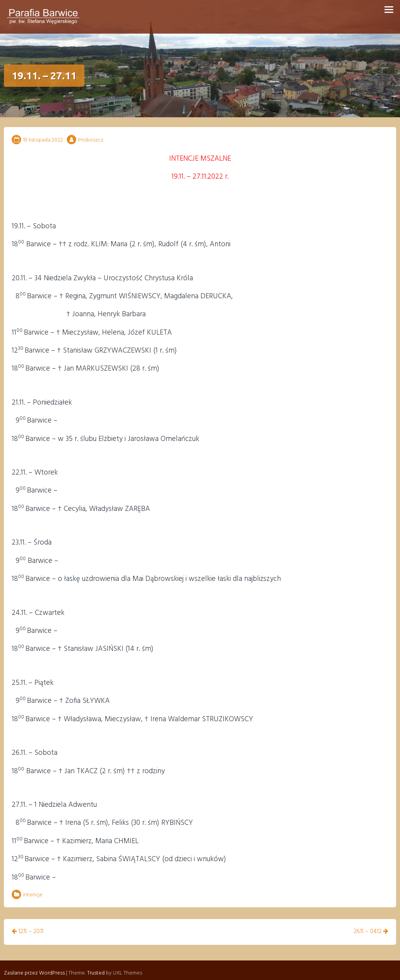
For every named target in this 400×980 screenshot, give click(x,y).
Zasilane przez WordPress (34, 967)
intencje (33, 895)
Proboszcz (91, 140)
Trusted (96, 967)
